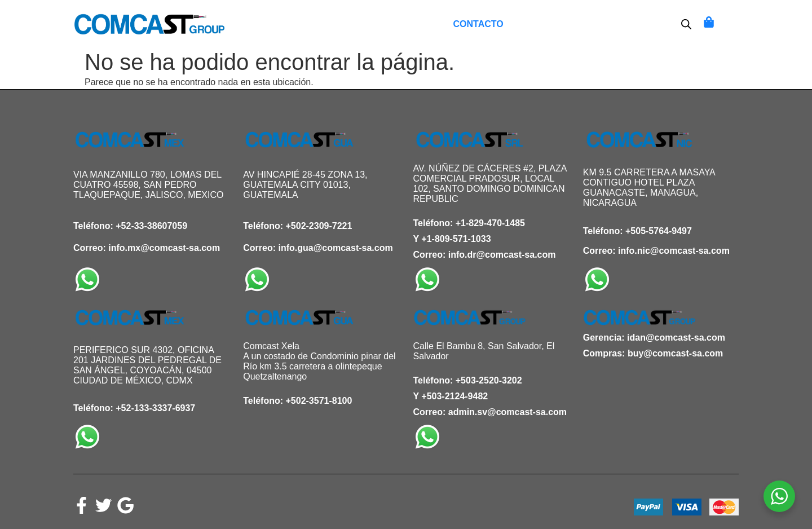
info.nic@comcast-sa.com (674, 251)
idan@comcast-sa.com (676, 338)
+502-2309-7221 (319, 226)
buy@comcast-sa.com (675, 353)
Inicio (325, 24)
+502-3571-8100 (319, 401)
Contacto (478, 24)
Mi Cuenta (545, 24)
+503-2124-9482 (454, 396)
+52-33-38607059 (151, 226)
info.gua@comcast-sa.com (335, 248)
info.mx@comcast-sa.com (164, 248)
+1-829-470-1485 (490, 223)
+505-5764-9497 (659, 231)
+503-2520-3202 (489, 380)
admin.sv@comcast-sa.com (507, 412)
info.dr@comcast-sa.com (502, 255)
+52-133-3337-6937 (155, 408)
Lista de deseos (396, 24)
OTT (595, 24)
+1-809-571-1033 (456, 239)
